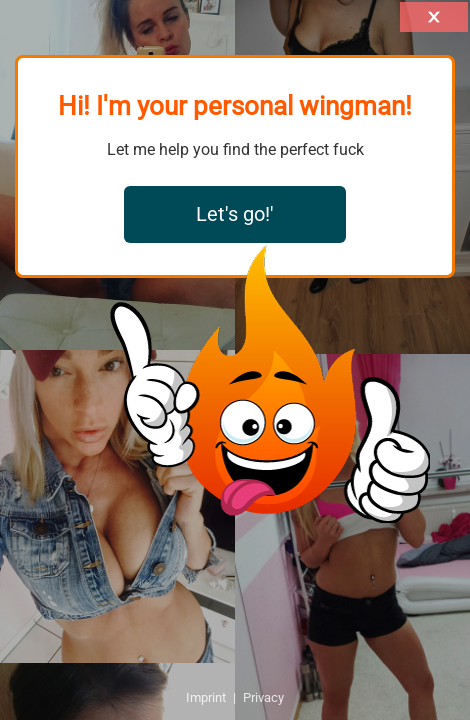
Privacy (263, 697)
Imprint (206, 697)
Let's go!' (235, 214)
